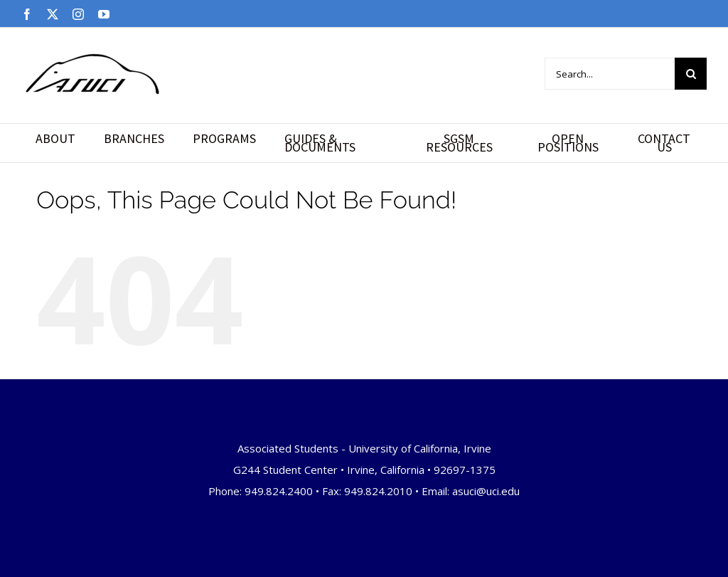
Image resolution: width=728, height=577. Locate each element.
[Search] (691, 74)
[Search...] (610, 74)
